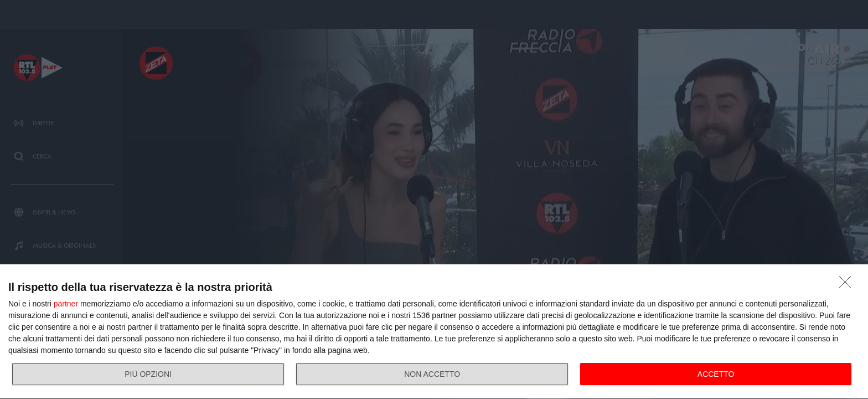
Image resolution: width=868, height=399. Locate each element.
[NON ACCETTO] (848, 285)
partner (66, 304)
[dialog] (434, 332)
